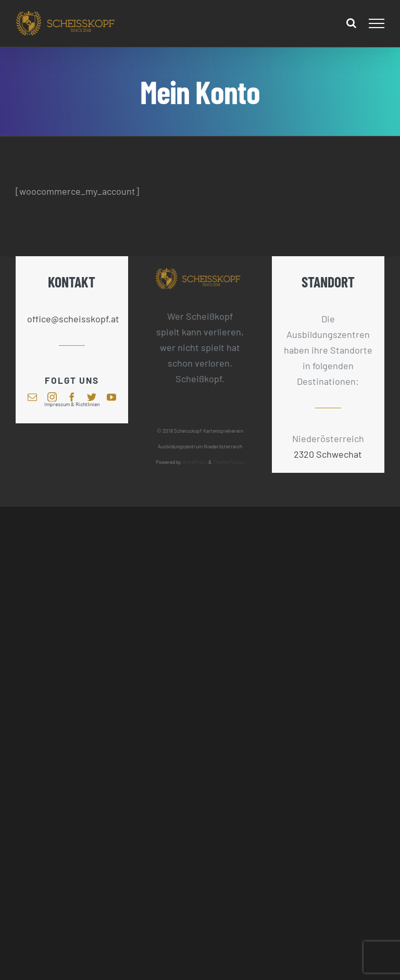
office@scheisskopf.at (72, 319)
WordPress (195, 462)
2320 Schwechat (328, 454)
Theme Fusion (229, 462)
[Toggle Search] (351, 23)
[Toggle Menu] (377, 23)
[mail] (32, 397)
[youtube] (111, 397)
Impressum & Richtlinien (72, 404)
